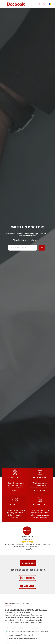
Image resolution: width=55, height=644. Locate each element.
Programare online (28, 563)
